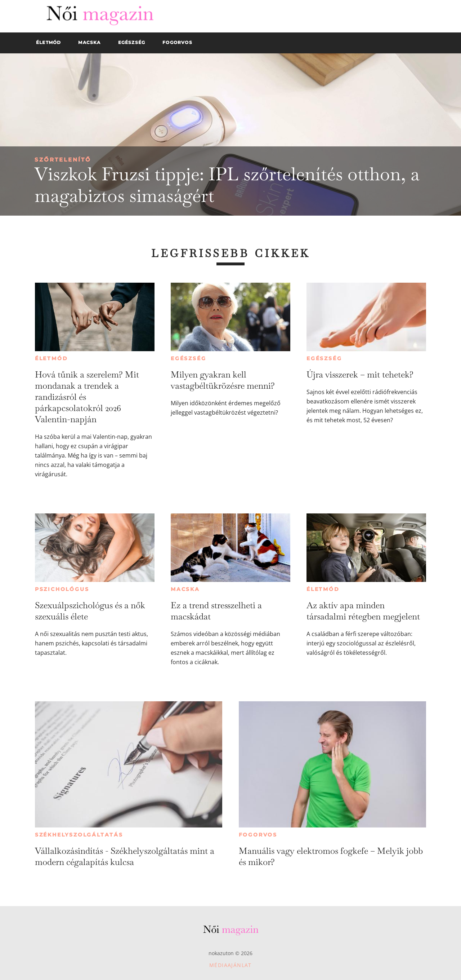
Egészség (188, 358)
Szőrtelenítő (63, 160)
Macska (185, 589)
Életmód (52, 358)
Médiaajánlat (230, 965)
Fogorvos (258, 835)
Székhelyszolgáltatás (79, 835)
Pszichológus (62, 589)
